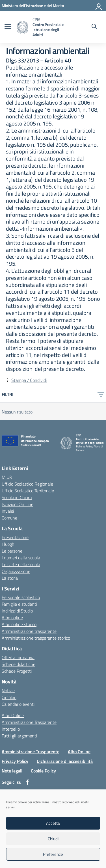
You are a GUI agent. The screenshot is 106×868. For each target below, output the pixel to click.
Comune (9, 518)
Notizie (8, 690)
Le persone (12, 551)
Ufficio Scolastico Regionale (27, 484)
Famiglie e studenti (19, 604)
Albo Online (13, 715)
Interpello (11, 729)
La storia (10, 578)
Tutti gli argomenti (20, 736)
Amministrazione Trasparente (29, 722)
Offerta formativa (18, 657)
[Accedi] (99, 6)
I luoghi (8, 544)
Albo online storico (19, 624)
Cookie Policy (43, 771)
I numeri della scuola (21, 558)
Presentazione (15, 537)
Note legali (12, 771)
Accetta (53, 823)
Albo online (12, 618)
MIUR (7, 477)
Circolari (9, 697)
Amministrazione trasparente (29, 631)
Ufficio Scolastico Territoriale (28, 491)
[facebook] (27, 782)
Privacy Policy (15, 761)
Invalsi (8, 511)
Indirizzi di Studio (17, 611)
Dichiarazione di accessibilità (65, 761)
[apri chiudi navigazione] (8, 27)
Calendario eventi (18, 704)
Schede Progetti (17, 671)
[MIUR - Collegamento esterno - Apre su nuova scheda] (33, 6)
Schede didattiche (19, 664)
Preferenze (53, 854)
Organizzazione (16, 571)
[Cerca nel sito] (94, 27)
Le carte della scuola (21, 564)
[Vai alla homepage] (23, 27)
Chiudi (53, 839)
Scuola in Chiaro (17, 497)
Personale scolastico (21, 597)
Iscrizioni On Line (18, 504)
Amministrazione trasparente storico (36, 638)
